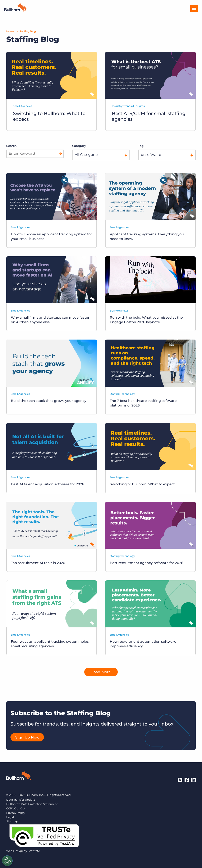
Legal (10, 817)
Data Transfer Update (21, 800)
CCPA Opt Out (16, 809)
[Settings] (7, 861)
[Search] (60, 154)
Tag (141, 146)
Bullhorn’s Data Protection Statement (32, 804)
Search (12, 146)
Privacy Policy (16, 813)
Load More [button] (101, 672)
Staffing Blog (28, 31)
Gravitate (34, 851)
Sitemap (12, 822)
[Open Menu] (194, 8)
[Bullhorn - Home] (19, 777)
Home (10, 31)
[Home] (15, 10)
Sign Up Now (27, 738)
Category (79, 146)
